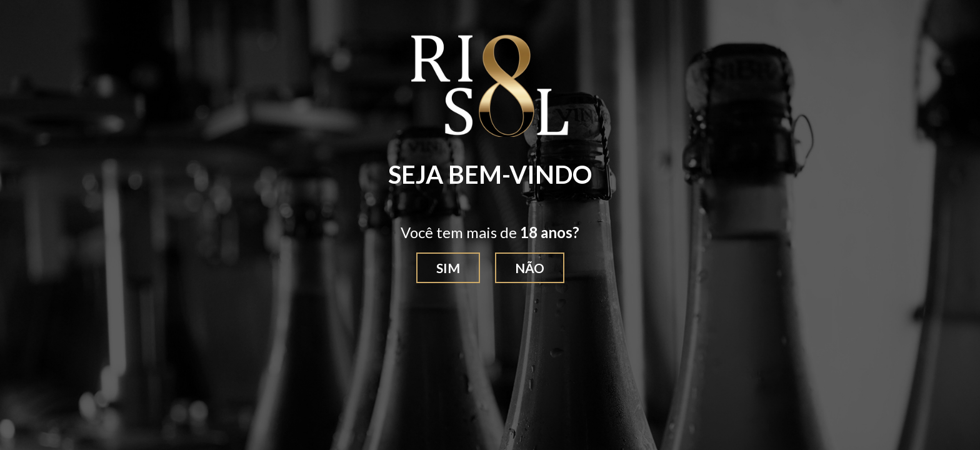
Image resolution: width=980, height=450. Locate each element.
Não (530, 268)
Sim (448, 268)
